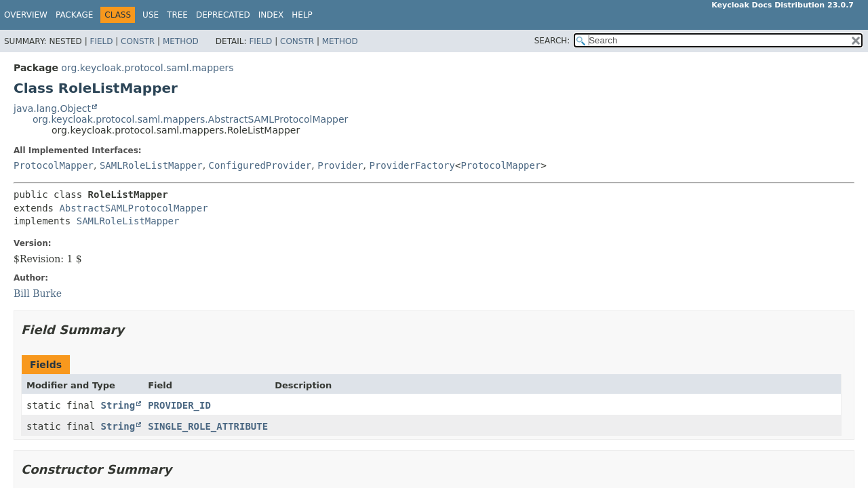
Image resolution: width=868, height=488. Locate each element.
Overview (26, 15)
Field (101, 41)
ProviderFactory (412, 165)
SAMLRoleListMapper (151, 165)
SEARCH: (552, 41)
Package (74, 15)
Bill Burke (38, 293)
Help (302, 15)
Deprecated (223, 15)
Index (271, 15)
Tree (177, 15)
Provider (340, 165)
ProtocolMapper (54, 165)
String (118, 405)
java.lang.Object (52, 108)
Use (151, 15)
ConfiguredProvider (260, 165)
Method (181, 41)
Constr (138, 41)
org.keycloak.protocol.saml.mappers (147, 68)
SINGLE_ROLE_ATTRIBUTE (208, 426)
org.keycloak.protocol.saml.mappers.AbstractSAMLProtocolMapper (190, 119)
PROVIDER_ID (179, 405)
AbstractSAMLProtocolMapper (133, 208)
